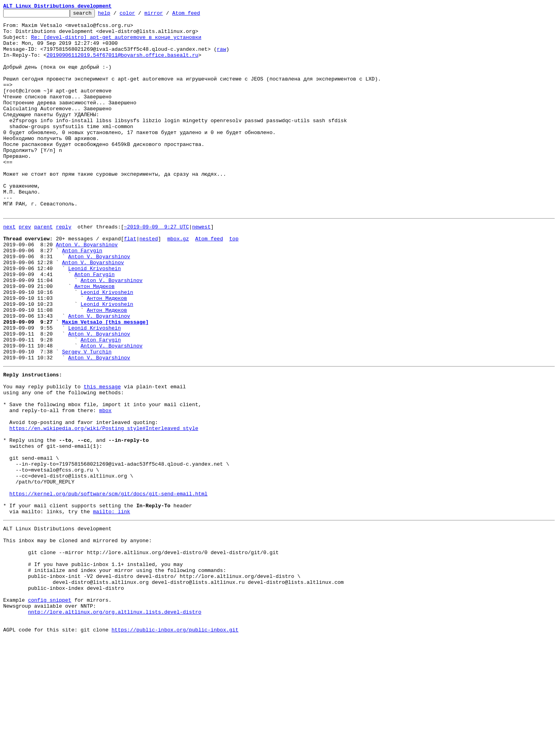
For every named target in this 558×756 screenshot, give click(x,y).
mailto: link (112, 608)
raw (221, 57)
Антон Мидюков (94, 340)
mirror (166, 15)
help (116, 15)
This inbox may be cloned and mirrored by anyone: (77, 640)
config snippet (49, 712)
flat (130, 282)
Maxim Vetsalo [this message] (105, 382)
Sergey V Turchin (87, 418)
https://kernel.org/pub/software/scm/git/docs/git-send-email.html (109, 586)
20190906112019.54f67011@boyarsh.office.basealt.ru (122, 64)
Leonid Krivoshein (95, 318)
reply (64, 268)
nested (149, 282)
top (234, 282)
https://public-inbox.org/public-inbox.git (175, 747)
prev (25, 268)
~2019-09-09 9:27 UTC (156, 268)
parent (43, 268)
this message (102, 458)
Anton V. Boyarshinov (87, 290)
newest (201, 268)
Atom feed (198, 15)
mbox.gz (178, 282)
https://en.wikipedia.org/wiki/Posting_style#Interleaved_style (104, 508)
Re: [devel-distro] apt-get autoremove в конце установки (116, 43)
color (139, 15)
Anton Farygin (82, 297)
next (9, 268)
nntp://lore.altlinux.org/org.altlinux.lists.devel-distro (114, 726)
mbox (105, 486)
